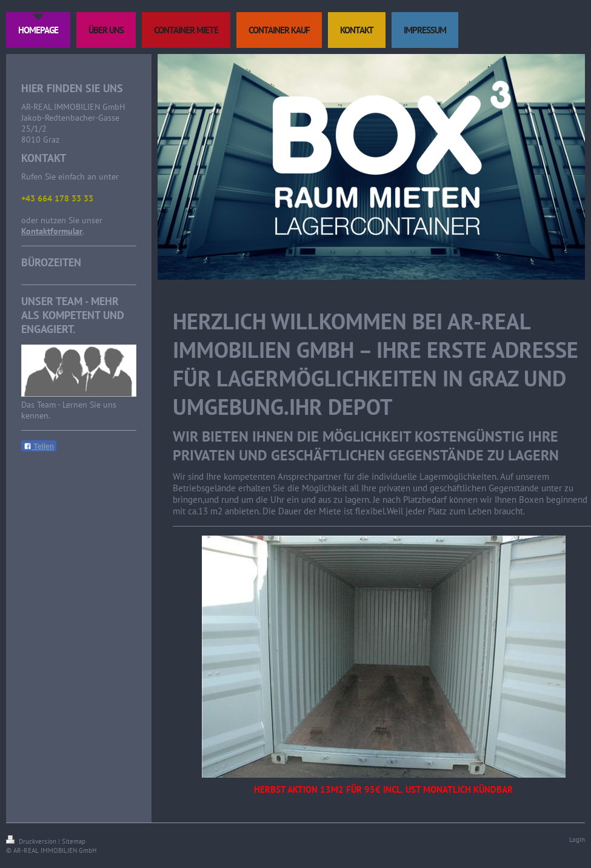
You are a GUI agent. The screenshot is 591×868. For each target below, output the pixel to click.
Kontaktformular (52, 231)
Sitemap (74, 841)
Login (577, 839)
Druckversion (32, 841)
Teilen (39, 446)
